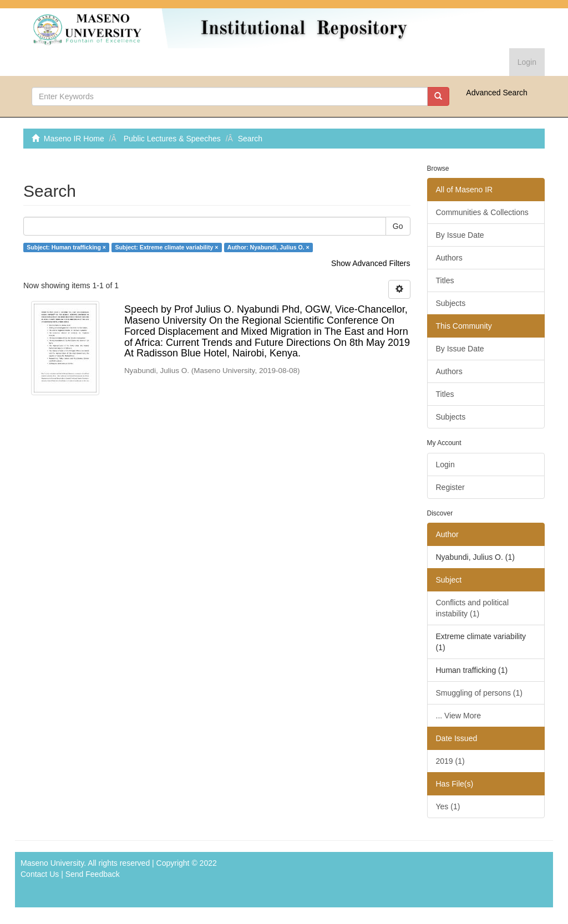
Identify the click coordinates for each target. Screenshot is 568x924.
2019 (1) (450, 761)
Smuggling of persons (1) (479, 693)
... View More (458, 716)
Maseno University (52, 863)
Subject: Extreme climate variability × (166, 247)
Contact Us (40, 874)
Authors (449, 258)
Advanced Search (497, 93)
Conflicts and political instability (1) (473, 608)
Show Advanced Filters (371, 263)
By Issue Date (460, 235)
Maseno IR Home (74, 139)
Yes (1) (448, 806)
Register (450, 487)
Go (398, 226)
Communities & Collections (482, 212)
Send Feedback (93, 874)
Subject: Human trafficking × (66, 247)
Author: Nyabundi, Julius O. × (268, 247)
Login (445, 464)
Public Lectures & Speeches (172, 139)
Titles (445, 280)
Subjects (451, 303)
